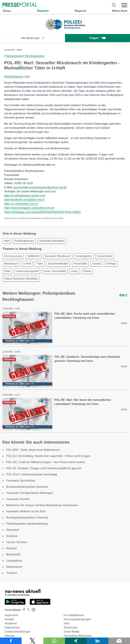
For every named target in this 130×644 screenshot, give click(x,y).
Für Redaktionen (74, 615)
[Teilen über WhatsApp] (54, 641)
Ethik (7, 271)
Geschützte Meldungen (78, 636)
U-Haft (27, 264)
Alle (123, 295)
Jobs (67, 623)
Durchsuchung (13, 256)
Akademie (11, 623)
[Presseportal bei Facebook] (23, 610)
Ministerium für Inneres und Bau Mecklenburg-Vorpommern (42, 505)
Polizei (87, 271)
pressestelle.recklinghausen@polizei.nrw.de (40, 187)
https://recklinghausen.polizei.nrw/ (25, 196)
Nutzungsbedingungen (77, 619)
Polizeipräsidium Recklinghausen (24, 56)
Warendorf (13, 530)
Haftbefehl (33, 256)
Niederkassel (14, 567)
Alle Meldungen (32, 38)
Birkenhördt (13, 554)
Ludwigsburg (14, 561)
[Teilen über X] (32, 641)
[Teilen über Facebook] (11, 641)
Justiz (74, 271)
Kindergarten (84, 256)
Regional (80, 11)
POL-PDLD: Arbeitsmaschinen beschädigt (32, 474)
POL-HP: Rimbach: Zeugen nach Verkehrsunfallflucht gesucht (44, 468)
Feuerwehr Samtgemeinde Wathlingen (29, 493)
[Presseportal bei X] (27, 610)
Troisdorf (12, 573)
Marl (7, 241)
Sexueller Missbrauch (58, 256)
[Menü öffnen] (124, 5)
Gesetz (97, 264)
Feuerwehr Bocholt (18, 499)
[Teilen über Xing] (76, 641)
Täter (40, 264)
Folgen (97, 38)
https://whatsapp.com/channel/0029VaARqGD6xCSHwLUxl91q (42, 212)
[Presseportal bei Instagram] (32, 609)
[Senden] (119, 641)
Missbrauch (11, 264)
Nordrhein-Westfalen (52, 241)
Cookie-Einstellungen (18, 632)
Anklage (111, 264)
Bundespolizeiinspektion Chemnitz (27, 518)
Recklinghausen (14, 77)
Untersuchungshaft (27, 271)
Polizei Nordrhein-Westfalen (21, 279)
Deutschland (105, 256)
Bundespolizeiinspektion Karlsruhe (27, 487)
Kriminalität (80, 264)
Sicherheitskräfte (58, 264)
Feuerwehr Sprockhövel (21, 481)
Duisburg (12, 536)
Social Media (72, 632)
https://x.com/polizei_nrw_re (21, 204)
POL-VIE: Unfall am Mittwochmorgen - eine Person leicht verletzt (46, 462)
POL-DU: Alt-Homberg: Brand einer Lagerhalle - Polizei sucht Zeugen (48, 456)
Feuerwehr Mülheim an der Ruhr (26, 511)
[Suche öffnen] (114, 5)
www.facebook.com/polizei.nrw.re (24, 200)
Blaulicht (43, 11)
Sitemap (10, 636)
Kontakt (9, 619)
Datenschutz (12, 627)
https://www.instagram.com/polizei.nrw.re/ (29, 208)
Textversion (71, 627)
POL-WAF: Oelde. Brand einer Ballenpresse (33, 450)
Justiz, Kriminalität (55, 271)
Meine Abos (120, 11)
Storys (7, 11)
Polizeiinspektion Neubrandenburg (27, 524)
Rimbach (12, 548)
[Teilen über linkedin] (97, 641)
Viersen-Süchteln (17, 542)
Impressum (11, 615)
